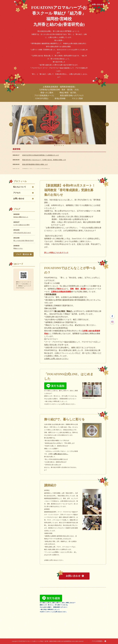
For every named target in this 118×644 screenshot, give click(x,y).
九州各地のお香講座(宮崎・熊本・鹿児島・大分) (59, 90)
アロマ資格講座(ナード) (44, 95)
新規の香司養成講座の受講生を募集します (35, 164)
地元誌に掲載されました (21, 217)
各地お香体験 (60, 98)
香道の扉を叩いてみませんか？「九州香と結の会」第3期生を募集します (44, 160)
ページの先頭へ (98, 641)
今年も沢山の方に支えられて (22, 233)
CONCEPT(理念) (42, 98)
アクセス (17, 193)
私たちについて (20, 187)
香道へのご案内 (47, 93)
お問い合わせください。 (61, 454)
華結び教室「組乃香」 (69, 93)
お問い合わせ (19, 199)
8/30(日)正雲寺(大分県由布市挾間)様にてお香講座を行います (41, 155)
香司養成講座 (51, 294)
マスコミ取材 (77, 98)
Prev (11, 124)
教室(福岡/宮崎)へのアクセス (72, 95)
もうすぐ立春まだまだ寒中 (21, 225)
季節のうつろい (18, 248)
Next (107, 124)
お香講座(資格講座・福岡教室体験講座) (59, 87)
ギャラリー (79, 325)
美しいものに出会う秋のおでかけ (24, 241)
